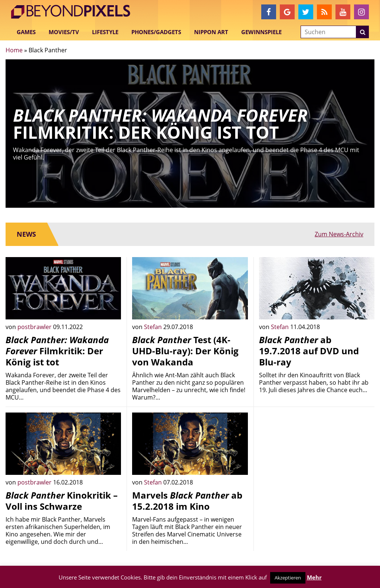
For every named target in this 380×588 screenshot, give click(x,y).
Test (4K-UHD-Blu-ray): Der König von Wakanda (185, 351)
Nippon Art (211, 32)
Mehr (314, 577)
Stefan (154, 327)
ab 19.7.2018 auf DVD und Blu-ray (309, 351)
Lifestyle (105, 32)
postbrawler (35, 327)
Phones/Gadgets (156, 32)
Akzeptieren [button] (288, 578)
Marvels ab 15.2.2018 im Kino (187, 501)
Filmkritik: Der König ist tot (57, 351)
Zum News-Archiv (339, 234)
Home (14, 50)
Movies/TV (64, 32)
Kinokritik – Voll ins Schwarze (62, 501)
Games (26, 32)
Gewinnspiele (261, 32)
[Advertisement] (317, 459)
